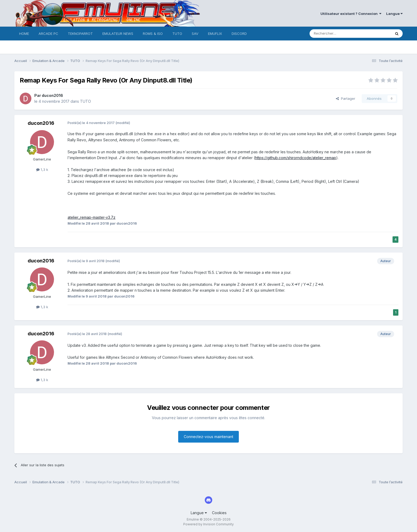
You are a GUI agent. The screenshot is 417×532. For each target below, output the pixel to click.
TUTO (177, 34)
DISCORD (239, 34)
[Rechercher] (339, 34)
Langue (394, 14)
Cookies (219, 513)
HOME (24, 34)
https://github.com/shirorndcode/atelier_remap (296, 158)
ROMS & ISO (153, 34)
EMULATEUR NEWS (118, 34)
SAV (195, 34)
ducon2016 (52, 95)
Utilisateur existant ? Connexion (351, 14)
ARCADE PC (48, 34)
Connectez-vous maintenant (208, 437)
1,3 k (42, 170)
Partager (346, 98)
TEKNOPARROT (80, 34)
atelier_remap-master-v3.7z (91, 217)
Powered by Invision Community (208, 524)
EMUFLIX (215, 34)
